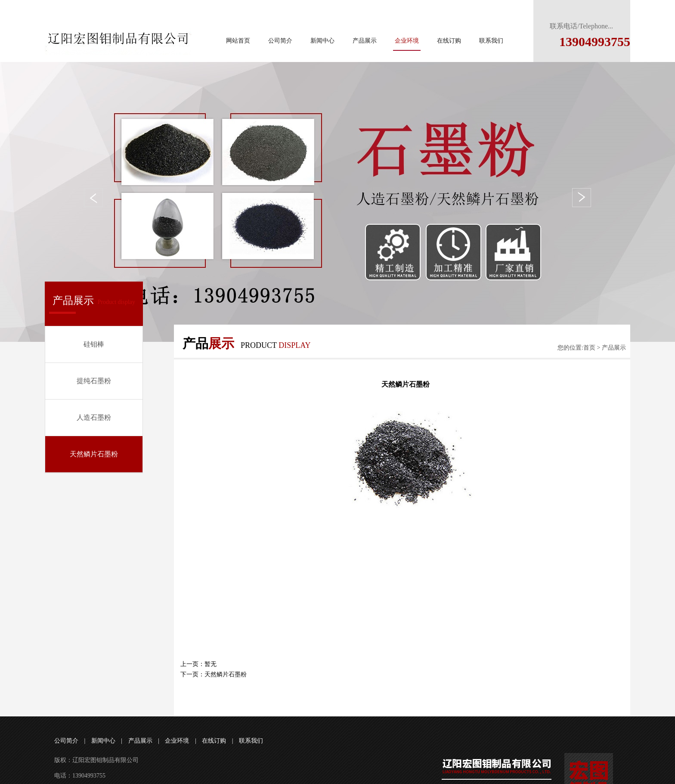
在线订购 (449, 41)
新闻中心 (322, 41)
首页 (589, 348)
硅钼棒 (94, 344)
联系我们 (491, 41)
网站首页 (238, 41)
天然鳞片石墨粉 (94, 454)
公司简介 (280, 41)
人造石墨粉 (94, 417)
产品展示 (365, 41)
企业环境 (407, 41)
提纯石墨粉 (94, 381)
